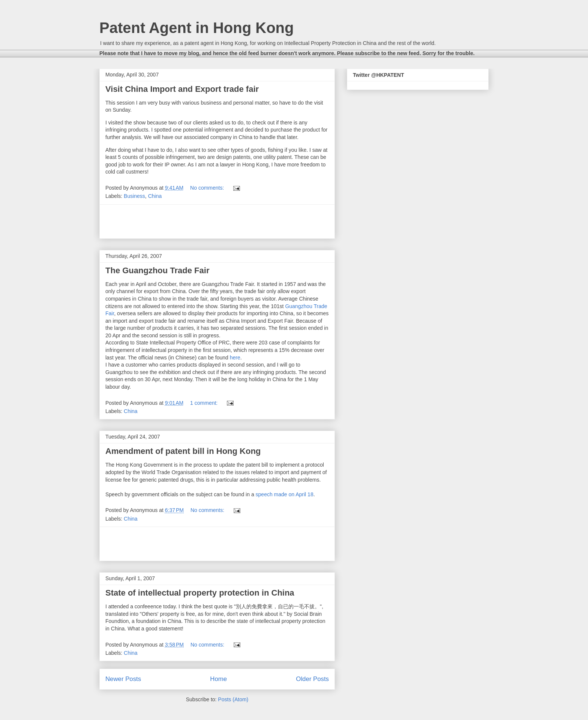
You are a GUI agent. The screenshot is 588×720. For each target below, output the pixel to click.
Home (218, 679)
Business (134, 196)
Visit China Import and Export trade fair (182, 89)
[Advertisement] (217, 222)
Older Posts (312, 679)
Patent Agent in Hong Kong (196, 28)
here (235, 358)
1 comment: (205, 403)
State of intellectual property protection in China (200, 593)
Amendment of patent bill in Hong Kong (183, 451)
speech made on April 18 (285, 494)
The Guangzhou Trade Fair (157, 270)
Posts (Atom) (233, 699)
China (155, 196)
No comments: (208, 188)
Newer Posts (123, 679)
